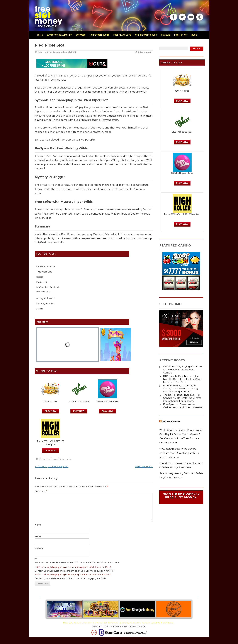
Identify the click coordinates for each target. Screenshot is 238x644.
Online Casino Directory (130, 623)
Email (38, 537)
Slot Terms (98, 623)
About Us (155, 623)
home (40, 35)
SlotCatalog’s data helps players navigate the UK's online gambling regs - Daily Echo (179, 453)
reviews (166, 35)
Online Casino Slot (146, 35)
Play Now (51, 411)
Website (39, 548)
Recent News (171, 421)
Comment (41, 491)
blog (194, 35)
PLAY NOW (79, 411)
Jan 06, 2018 (70, 52)
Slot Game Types (111, 623)
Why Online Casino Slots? (80, 623)
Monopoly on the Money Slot (52, 467)
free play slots (122, 35)
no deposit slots (99, 35)
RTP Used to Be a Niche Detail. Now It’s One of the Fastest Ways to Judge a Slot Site (182, 379)
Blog (65, 623)
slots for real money (59, 35)
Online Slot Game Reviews (53, 459)
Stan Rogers (54, 52)
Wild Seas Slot (144, 467)
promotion (181, 35)
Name (38, 525)
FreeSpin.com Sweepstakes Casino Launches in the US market (183, 406)
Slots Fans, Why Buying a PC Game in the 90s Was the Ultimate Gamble (183, 370)
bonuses (81, 35)
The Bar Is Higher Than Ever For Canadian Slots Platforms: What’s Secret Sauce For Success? (182, 398)
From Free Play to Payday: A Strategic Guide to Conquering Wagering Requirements (181, 388)
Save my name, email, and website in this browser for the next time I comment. (77, 562)
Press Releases (167, 623)
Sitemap (146, 623)
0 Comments (144, 52)
